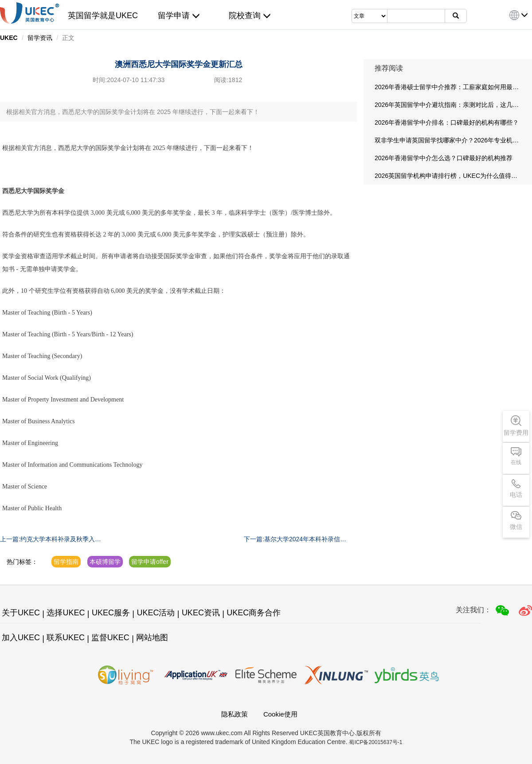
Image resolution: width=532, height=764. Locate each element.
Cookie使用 (280, 714)
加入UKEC (21, 638)
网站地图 (152, 638)
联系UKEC (66, 638)
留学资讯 (40, 38)
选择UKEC (66, 613)
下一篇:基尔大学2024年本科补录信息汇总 (295, 540)
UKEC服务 (111, 613)
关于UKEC (21, 613)
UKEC (9, 38)
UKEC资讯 (201, 613)
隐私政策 (235, 714)
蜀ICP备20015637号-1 (376, 742)
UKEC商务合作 (254, 613)
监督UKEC (110, 638)
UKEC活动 (156, 613)
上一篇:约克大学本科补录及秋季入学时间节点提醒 (51, 540)
